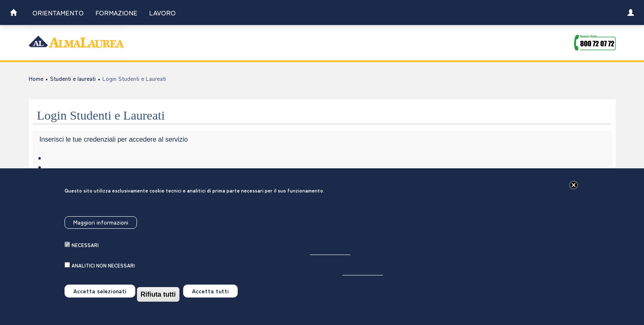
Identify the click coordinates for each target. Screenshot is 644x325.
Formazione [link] (116, 12)
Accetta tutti (210, 300)
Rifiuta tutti (158, 304)
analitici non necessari (103, 275)
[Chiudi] (574, 195)
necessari (85, 254)
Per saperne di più (330, 261)
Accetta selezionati (100, 300)
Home (36, 78)
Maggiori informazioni (101, 232)
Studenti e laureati (73, 78)
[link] (13, 14)
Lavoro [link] (162, 12)
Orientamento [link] (58, 12)
